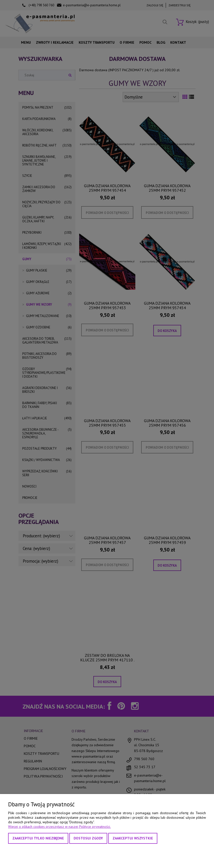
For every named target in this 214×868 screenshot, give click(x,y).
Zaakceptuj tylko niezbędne (38, 838)
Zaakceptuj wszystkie (133, 838)
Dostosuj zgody (88, 838)
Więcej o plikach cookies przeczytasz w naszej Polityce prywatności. (59, 827)
